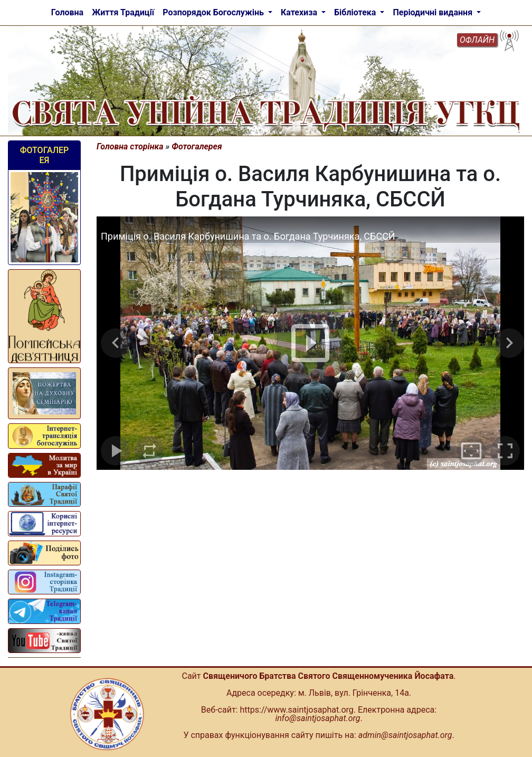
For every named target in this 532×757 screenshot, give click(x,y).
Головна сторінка (130, 146)
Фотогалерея (45, 155)
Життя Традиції (123, 12)
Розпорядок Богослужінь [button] (214, 12)
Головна (67, 12)
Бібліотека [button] (356, 12)
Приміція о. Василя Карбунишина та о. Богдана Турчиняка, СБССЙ (248, 236)
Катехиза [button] (300, 12)
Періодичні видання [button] (434, 12)
